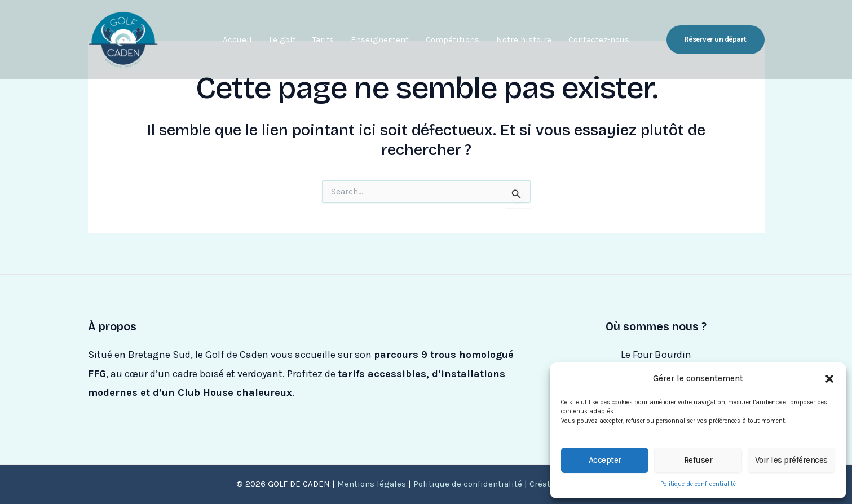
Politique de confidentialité (698, 484)
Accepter (605, 460)
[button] (829, 379)
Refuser (698, 460)
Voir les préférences (791, 460)
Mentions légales (372, 484)
